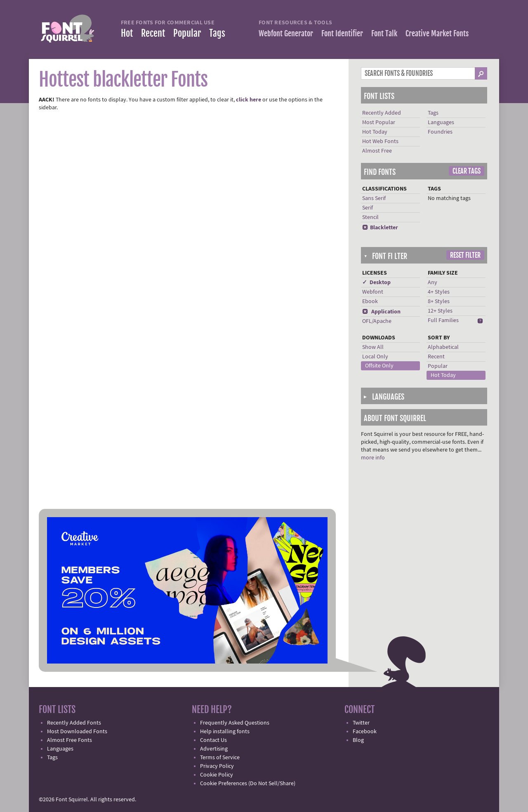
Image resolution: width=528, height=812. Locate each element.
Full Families (443, 320)
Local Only (375, 357)
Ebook (370, 301)
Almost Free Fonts (70, 740)
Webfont (373, 292)
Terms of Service (220, 758)
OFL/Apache (377, 321)
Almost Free (377, 151)
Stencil (370, 217)
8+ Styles (439, 301)
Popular (187, 33)
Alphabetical (443, 347)
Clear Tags (467, 171)
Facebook (365, 732)
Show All (373, 347)
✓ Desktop (376, 282)
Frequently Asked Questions (235, 723)
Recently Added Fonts (74, 723)
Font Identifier (342, 33)
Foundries (440, 132)
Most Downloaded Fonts (77, 732)
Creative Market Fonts (437, 33)
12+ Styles (440, 311)
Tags (217, 33)
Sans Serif (374, 198)
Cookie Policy (217, 775)
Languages (441, 122)
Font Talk (384, 33)
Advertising (214, 749)
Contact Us (213, 740)
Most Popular (379, 122)
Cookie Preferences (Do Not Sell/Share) (248, 784)
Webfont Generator (286, 33)
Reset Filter (465, 255)
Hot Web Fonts (380, 141)
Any (433, 282)
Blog (358, 740)
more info (373, 458)
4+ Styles (439, 292)
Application (381, 312)
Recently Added (382, 113)
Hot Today (375, 132)
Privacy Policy (217, 766)
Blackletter (380, 228)
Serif (368, 208)
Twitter (361, 723)
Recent (153, 33)
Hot (127, 33)
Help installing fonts (225, 732)
